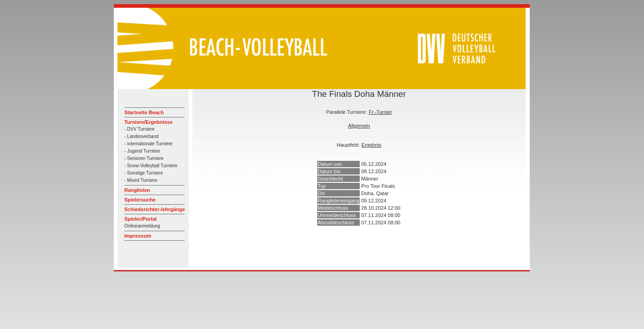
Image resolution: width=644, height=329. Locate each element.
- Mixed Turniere (141, 180)
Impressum (138, 236)
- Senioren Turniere (144, 158)
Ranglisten (137, 190)
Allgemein (359, 126)
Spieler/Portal (141, 219)
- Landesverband (141, 136)
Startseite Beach (144, 112)
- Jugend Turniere (142, 151)
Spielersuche (140, 200)
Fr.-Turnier (381, 112)
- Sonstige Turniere (144, 173)
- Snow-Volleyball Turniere (151, 166)
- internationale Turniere (149, 144)
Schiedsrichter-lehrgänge (155, 209)
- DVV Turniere (139, 129)
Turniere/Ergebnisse (149, 122)
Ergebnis (371, 145)
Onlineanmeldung (142, 226)
